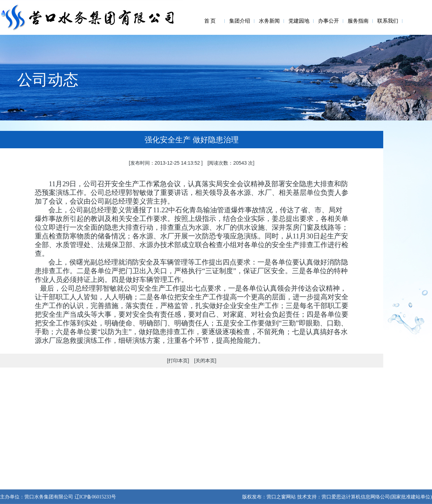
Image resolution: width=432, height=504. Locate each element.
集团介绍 (240, 21)
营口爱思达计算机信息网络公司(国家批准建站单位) (377, 497)
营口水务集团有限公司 (49, 497)
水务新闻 (269, 21)
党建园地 (299, 21)
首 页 (210, 21)
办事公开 (329, 21)
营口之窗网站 (281, 497)
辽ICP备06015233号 (95, 497)
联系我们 (388, 21)
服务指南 (358, 21)
